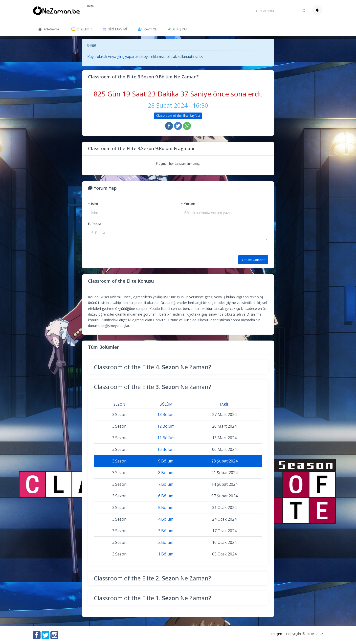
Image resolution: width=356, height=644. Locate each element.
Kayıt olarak (97, 56)
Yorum (188, 204)
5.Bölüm (166, 507)
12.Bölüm (166, 426)
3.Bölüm (166, 531)
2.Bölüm (166, 542)
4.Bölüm (166, 519)
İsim (93, 204)
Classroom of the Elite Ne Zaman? (153, 367)
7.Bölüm (166, 484)
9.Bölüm (166, 461)
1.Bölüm (166, 554)
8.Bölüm (166, 473)
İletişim (276, 634)
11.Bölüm (166, 438)
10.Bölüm (166, 449)
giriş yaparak (128, 56)
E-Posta (95, 224)
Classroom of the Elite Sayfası (178, 116)
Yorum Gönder (253, 260)
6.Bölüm (166, 496)
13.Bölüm (166, 414)
